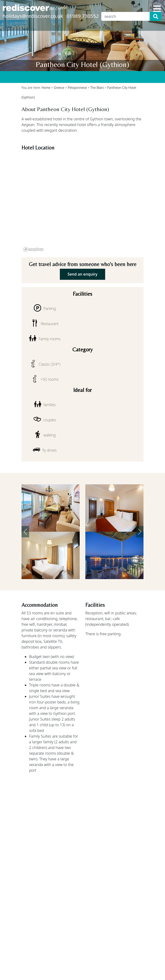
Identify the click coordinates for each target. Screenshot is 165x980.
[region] (82, 203)
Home (46, 88)
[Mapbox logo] (33, 249)
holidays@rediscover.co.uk (33, 16)
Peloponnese (77, 88)
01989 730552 (83, 16)
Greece (59, 88)
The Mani (97, 88)
